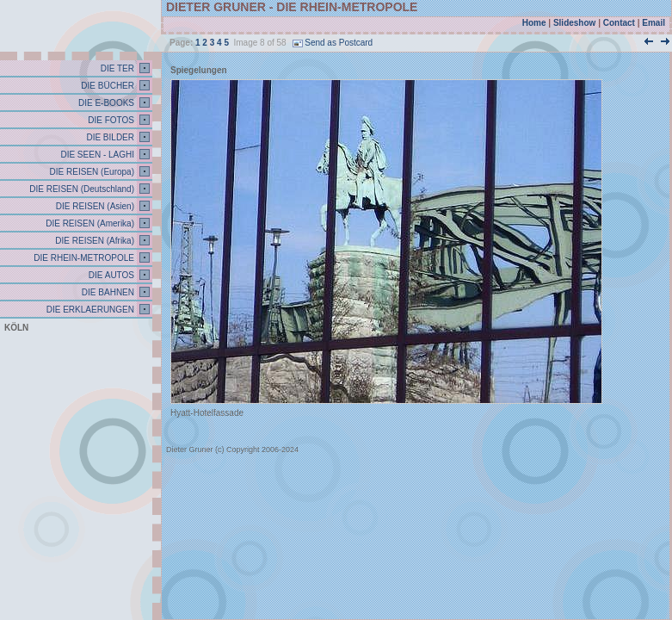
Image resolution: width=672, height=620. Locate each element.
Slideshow (574, 23)
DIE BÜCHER (107, 86)
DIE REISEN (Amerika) (89, 223)
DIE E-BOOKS (105, 103)
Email (654, 23)
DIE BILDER (109, 137)
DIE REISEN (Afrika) (94, 241)
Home (534, 23)
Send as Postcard (333, 43)
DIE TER (116, 68)
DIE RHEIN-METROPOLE (83, 258)
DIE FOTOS (111, 120)
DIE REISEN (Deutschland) (81, 189)
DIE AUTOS (110, 275)
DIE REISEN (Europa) (91, 172)
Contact (619, 23)
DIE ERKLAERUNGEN (89, 310)
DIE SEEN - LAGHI (96, 155)
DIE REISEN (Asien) (94, 206)
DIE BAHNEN (107, 292)
